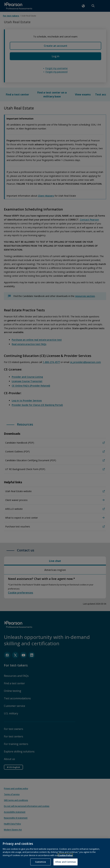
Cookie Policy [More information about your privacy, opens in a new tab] (65, 860)
